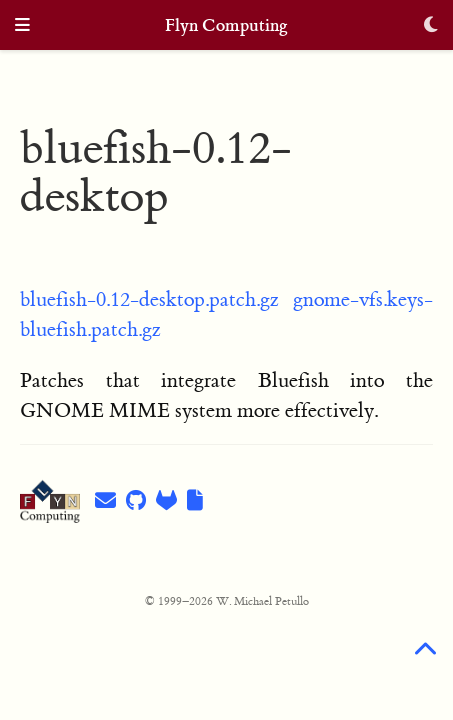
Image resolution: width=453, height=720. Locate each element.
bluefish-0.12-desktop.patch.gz (149, 299)
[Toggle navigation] (22, 26)
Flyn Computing (226, 25)
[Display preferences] (431, 26)
